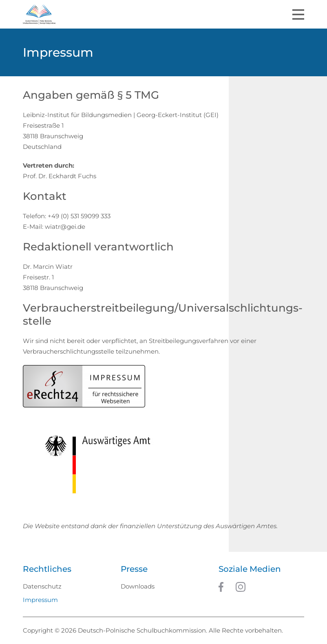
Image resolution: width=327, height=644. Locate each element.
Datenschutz (42, 586)
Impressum (40, 600)
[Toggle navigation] (298, 14)
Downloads (138, 586)
